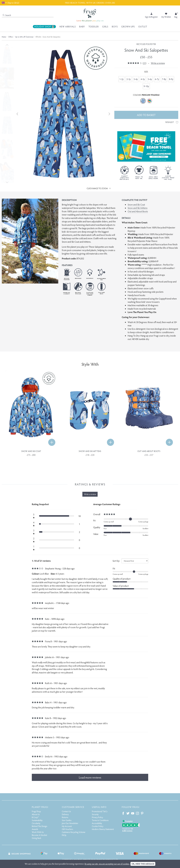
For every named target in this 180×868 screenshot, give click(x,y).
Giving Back (36, 838)
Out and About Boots (138, 211)
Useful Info (99, 807)
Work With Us (38, 832)
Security (95, 814)
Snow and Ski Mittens (138, 208)
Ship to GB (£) (10, 3)
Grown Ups (128, 27)
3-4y (136, 79)
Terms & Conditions (100, 820)
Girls (105, 27)
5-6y (150, 79)
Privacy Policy (97, 817)
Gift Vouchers (67, 829)
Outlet (143, 27)
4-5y (143, 79)
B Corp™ (35, 817)
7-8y (164, 79)
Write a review (158, 63)
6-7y (157, 79)
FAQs (64, 835)
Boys (115, 27)
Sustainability (37, 820)
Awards (35, 829)
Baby (82, 27)
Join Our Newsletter (70, 823)
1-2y (121, 79)
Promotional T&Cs (100, 811)
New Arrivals (68, 27)
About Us (36, 814)
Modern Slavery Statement (103, 829)
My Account (67, 826)
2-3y (129, 79)
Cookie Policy (98, 826)
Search (7, 15)
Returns (65, 817)
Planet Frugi (40, 807)
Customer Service (73, 807)
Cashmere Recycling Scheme (74, 832)
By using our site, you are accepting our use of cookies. (107, 864)
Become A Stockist (39, 835)
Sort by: (116, 561)
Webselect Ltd (112, 860)
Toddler (94, 27)
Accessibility (97, 823)
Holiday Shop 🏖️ (44, 27)
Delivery (65, 814)
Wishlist (172, 122)
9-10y (146, 86)
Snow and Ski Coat (136, 204)
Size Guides (67, 820)
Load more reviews (90, 777)
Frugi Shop (36, 811)
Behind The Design (39, 826)
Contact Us (66, 811)
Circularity (36, 823)
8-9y (171, 79)
